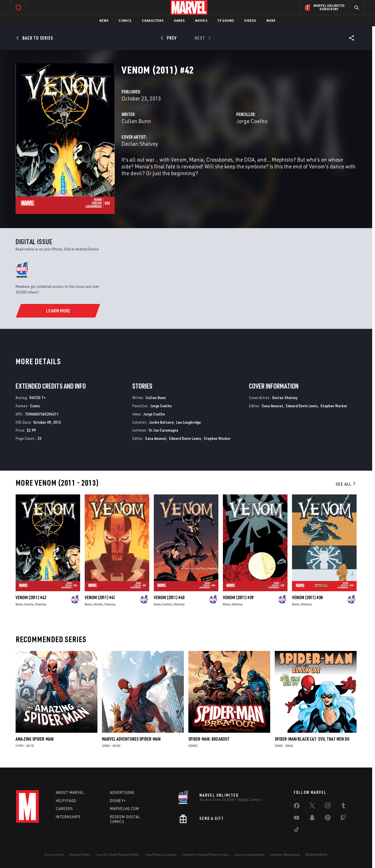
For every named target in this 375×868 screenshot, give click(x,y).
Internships (68, 817)
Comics (125, 21)
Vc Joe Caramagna (163, 430)
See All (346, 484)
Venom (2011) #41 (100, 597)
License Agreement (250, 855)
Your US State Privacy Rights (118, 855)
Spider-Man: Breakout (209, 739)
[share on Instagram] (328, 807)
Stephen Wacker (217, 438)
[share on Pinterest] (328, 819)
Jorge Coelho (252, 121)
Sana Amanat (156, 438)
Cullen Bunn (136, 121)
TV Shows (226, 21)
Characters (153, 21)
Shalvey (41, 604)
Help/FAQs (66, 801)
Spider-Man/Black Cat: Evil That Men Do (312, 739)
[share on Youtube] (297, 819)
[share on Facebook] (297, 807)
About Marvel (70, 792)
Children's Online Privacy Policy (206, 855)
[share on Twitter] (312, 807)
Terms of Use (54, 855)
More (271, 21)
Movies (201, 21)
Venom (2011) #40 (169, 597)
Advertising (122, 792)
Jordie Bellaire (161, 422)
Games (179, 21)
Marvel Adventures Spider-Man (131, 739)
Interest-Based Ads (285, 855)
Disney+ (118, 801)
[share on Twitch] (343, 819)
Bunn (19, 604)
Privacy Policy (80, 855)
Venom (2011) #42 (31, 597)
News (104, 21)
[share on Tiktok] (297, 831)
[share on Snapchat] (312, 819)
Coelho (29, 604)
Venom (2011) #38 (307, 597)
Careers (64, 809)
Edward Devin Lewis (185, 438)
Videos (250, 21)
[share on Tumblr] (343, 807)
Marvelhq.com (124, 809)
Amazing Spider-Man (35, 739)
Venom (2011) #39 (238, 597)
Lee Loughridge (188, 422)
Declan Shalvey (140, 144)
